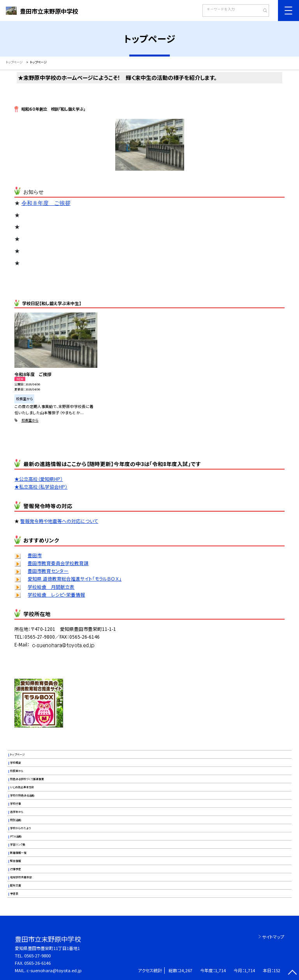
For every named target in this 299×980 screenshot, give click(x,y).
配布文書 (16, 885)
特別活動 (16, 820)
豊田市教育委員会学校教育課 (58, 563)
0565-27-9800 (37, 955)
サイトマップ (273, 937)
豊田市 (35, 555)
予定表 (14, 893)
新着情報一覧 (18, 853)
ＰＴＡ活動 (16, 836)
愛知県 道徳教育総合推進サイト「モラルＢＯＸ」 (75, 578)
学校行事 (16, 803)
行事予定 (16, 869)
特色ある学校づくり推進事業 (27, 779)
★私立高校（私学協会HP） (41, 486)
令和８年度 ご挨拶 (46, 203)
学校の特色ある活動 (22, 795)
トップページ (18, 754)
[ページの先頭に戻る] (292, 973)
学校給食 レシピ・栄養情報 (56, 594)
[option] (150, 146)
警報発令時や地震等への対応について (59, 521)
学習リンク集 (18, 844)
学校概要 (16, 763)
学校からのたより (20, 828)
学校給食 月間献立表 (51, 587)
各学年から (17, 812)
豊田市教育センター (48, 571)
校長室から (30, 420)
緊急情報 (16, 861)
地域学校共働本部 (21, 877)
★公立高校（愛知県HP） (39, 479)
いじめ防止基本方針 (22, 787)
